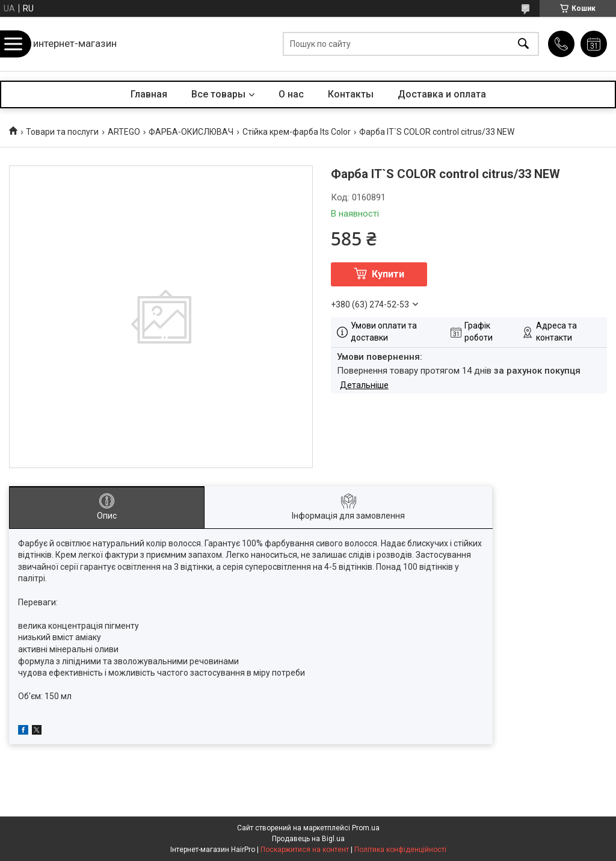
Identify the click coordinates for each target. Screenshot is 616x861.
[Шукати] (523, 44)
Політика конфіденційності (400, 850)
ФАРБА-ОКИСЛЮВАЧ (191, 132)
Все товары (218, 94)
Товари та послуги (62, 132)
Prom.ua (366, 828)
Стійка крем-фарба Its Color (297, 132)
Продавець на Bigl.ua (308, 839)
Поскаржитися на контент (305, 850)
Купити (388, 274)
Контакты (351, 94)
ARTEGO (124, 132)
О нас (291, 94)
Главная (149, 94)
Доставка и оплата (442, 94)
